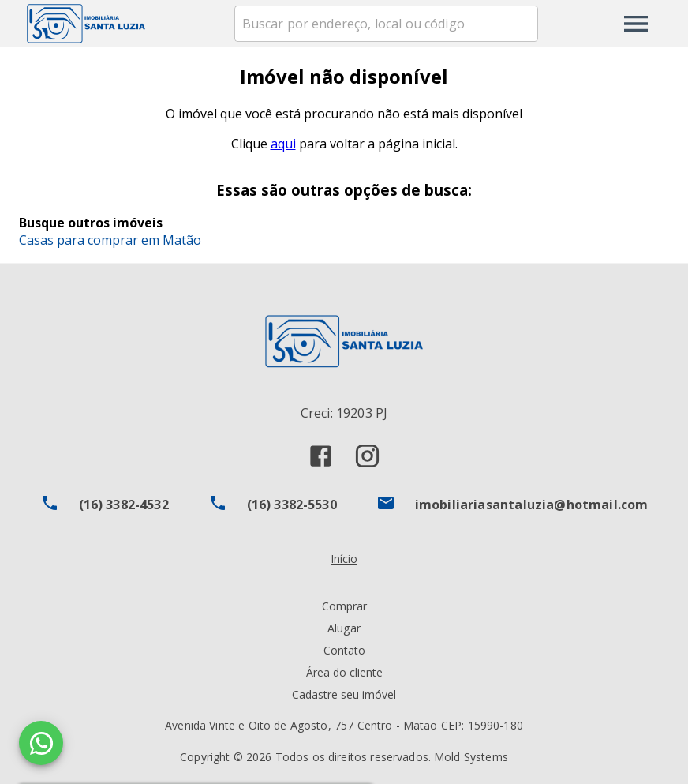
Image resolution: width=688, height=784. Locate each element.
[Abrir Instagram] (367, 456)
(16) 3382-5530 (292, 505)
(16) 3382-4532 (124, 505)
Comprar (344, 606)
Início (344, 559)
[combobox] (386, 24)
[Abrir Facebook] (321, 456)
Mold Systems (471, 757)
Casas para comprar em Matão (110, 240)
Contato (344, 650)
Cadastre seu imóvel (344, 694)
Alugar (344, 628)
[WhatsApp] (41, 743)
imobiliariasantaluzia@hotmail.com (532, 505)
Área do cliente (344, 672)
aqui (283, 144)
